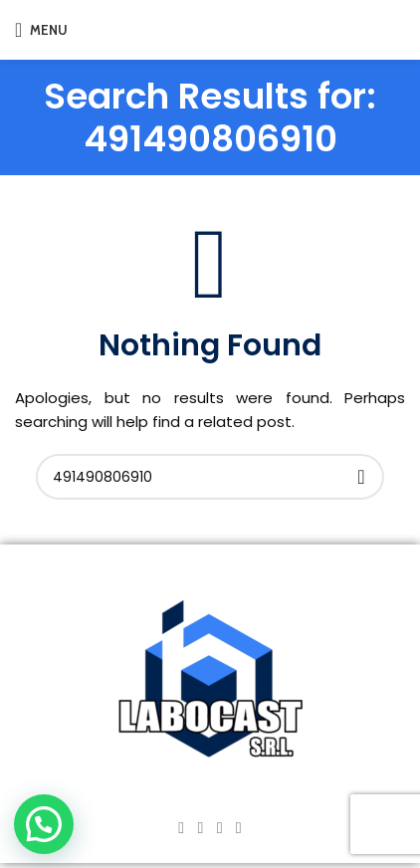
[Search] (210, 477)
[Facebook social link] (182, 828)
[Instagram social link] (201, 828)
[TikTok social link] (238, 828)
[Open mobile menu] (41, 30)
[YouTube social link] (219, 828)
